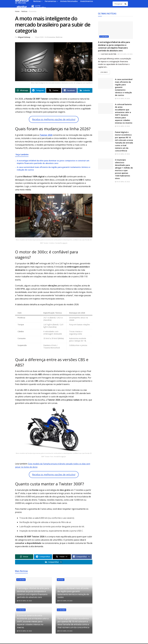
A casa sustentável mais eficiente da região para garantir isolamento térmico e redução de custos (73, 593)
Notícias (24, 11)
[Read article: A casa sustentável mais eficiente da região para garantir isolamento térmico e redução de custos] (106, 84)
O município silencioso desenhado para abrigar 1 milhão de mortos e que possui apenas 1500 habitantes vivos (124, 169)
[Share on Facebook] (69, 90)
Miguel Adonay (24, 37)
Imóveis (61, 580)
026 (51, 135)
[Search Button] (126, 4)
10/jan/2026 (39, 37)
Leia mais (105, 72)
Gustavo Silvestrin (109, 54)
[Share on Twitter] (54, 90)
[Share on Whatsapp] (23, 90)
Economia (33, 11)
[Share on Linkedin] (85, 90)
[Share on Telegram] (38, 90)
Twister (44, 135)
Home (17, 11)
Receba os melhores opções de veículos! (54, 120)
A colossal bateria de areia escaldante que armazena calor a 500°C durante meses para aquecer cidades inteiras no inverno (33, 622)
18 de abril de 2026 (24, 601)
